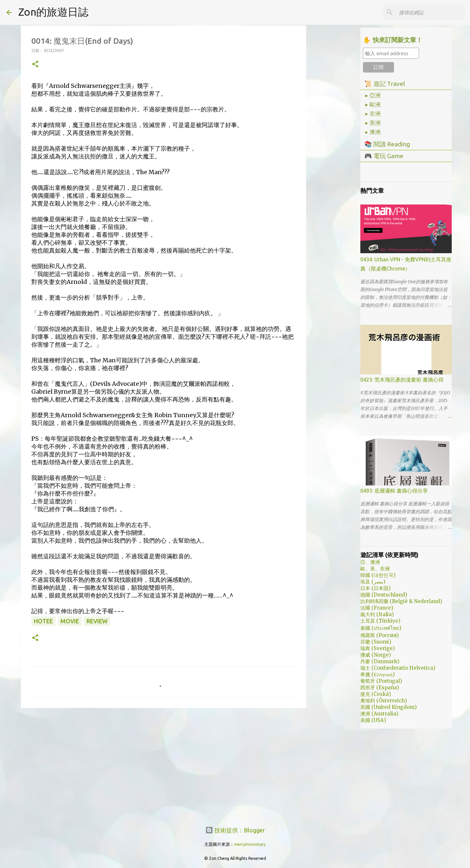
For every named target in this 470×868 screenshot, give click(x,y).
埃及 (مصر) (373, 582)
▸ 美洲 (373, 123)
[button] (35, 65)
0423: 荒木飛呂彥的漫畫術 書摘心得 (402, 380)
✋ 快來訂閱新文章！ (392, 40)
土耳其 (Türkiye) (380, 621)
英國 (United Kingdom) (389, 707)
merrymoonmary (250, 844)
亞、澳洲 (370, 562)
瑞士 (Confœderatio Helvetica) (398, 668)
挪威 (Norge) (376, 655)
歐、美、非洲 (375, 569)
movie (70, 621)
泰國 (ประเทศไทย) (381, 628)
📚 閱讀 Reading (387, 144)
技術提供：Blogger (235, 830)
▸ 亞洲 (373, 95)
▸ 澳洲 (373, 132)
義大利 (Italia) (377, 614)
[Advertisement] (164, 763)
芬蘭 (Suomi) (376, 642)
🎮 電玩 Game (384, 156)
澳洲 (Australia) (379, 714)
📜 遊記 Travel (385, 84)
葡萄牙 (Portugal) (381, 681)
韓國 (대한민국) (378, 575)
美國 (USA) (373, 720)
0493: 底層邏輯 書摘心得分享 (394, 491)
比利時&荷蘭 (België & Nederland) (401, 601)
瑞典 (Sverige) (378, 648)
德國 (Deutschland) (384, 595)
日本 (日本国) (376, 588)
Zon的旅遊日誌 (53, 12)
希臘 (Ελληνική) (378, 674)
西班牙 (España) (380, 688)
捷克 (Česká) (376, 694)
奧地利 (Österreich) (384, 701)
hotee (43, 621)
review (97, 621)
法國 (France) (377, 608)
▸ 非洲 (373, 114)
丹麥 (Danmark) (380, 661)
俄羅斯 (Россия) (380, 635)
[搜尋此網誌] (431, 12)
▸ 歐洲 (373, 105)
